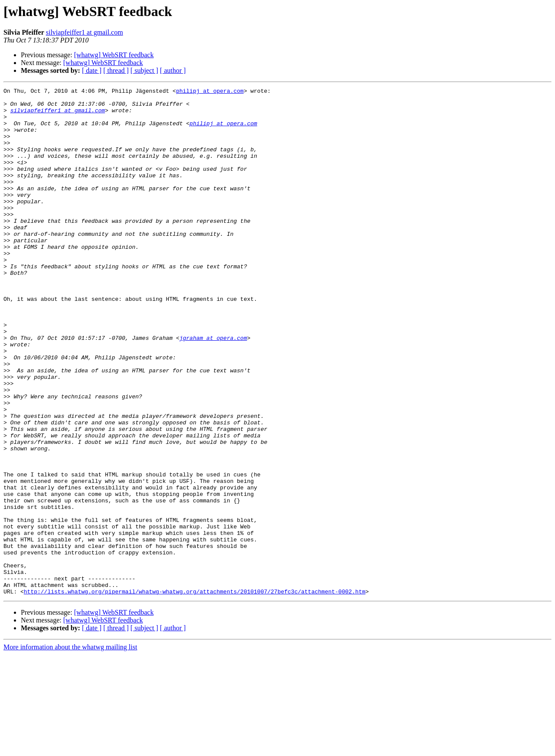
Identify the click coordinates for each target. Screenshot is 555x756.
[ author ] (173, 70)
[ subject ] (144, 70)
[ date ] (92, 70)
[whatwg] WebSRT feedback (114, 55)
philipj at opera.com (210, 92)
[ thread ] (116, 70)
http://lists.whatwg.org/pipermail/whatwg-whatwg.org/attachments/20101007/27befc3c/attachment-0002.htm (195, 693)
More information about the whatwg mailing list (70, 748)
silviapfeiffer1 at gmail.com (85, 32)
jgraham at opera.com (213, 388)
